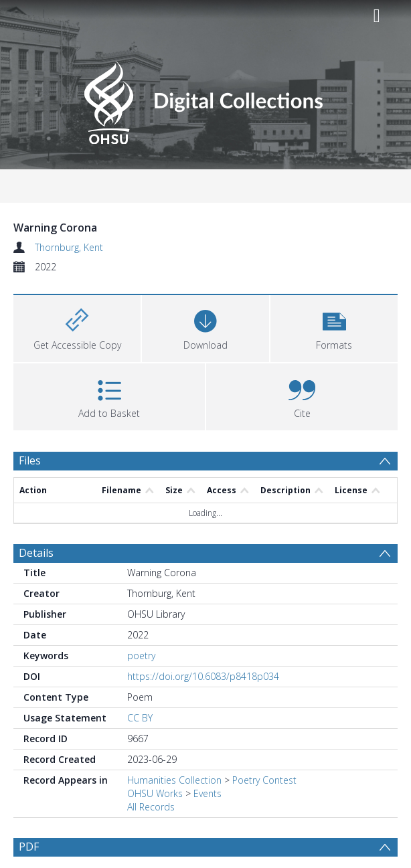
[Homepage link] (205, 99)
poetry (141, 656)
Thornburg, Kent (69, 247)
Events (208, 793)
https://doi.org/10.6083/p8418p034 (203, 676)
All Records (151, 807)
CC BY (140, 718)
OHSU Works (155, 793)
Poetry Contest (264, 780)
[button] (334, 327)
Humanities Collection (174, 780)
